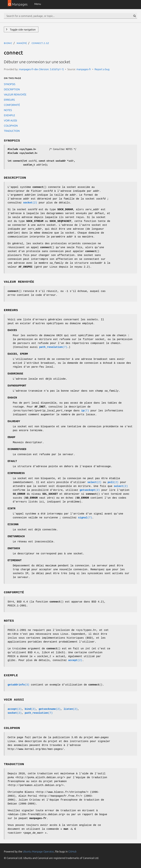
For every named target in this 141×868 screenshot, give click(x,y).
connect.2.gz (40, 43)
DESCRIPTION (12, 89)
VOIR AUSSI (10, 120)
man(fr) (22, 43)
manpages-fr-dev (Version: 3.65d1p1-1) (41, 69)
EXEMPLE (9, 115)
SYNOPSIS (10, 84)
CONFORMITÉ (12, 105)
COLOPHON (11, 126)
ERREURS (9, 100)
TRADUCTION (12, 131)
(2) (30, 203)
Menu (38, 4)
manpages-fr (84, 69)
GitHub (72, 851)
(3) (18, 685)
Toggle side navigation (22, 30)
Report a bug (102, 69)
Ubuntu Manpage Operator (38, 851)
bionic (8, 43)
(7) (53, 347)
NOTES (8, 110)
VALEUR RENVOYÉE (15, 94)
